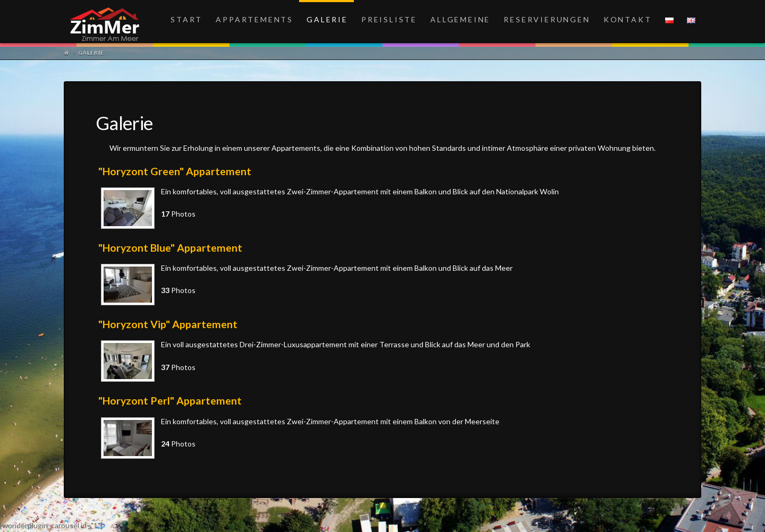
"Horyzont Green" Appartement (175, 171)
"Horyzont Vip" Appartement (168, 324)
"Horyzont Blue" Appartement (170, 248)
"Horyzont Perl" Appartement (170, 401)
